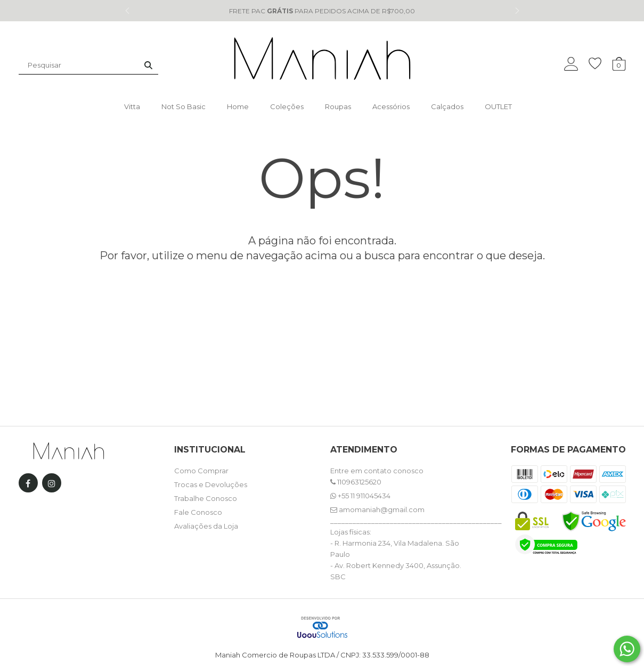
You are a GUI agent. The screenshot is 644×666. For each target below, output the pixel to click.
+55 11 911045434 (360, 496)
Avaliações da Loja (206, 526)
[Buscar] (148, 65)
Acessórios (391, 106)
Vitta (132, 106)
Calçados (447, 106)
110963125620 (356, 482)
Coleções (287, 106)
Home (238, 106)
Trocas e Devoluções (211, 484)
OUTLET (498, 106)
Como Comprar (201, 471)
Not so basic (184, 106)
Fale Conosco (198, 512)
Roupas (338, 106)
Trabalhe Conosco (206, 498)
